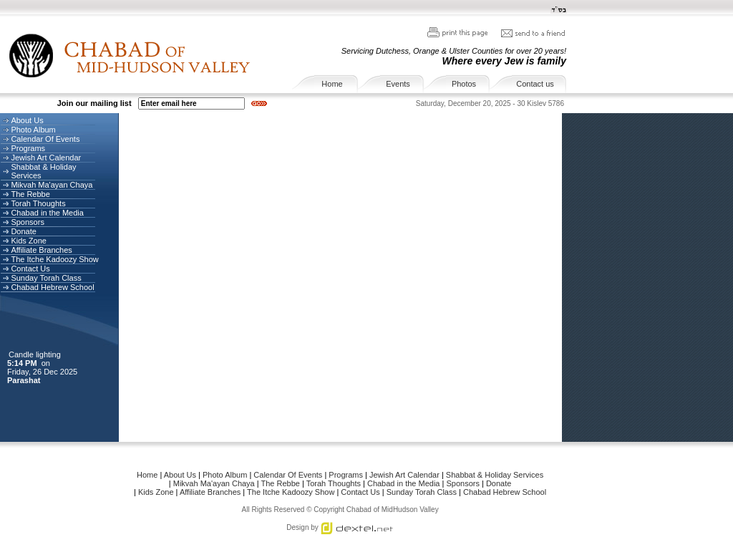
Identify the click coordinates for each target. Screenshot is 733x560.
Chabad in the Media (47, 213)
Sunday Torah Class (46, 278)
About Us (27, 120)
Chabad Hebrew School (52, 287)
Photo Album (33, 130)
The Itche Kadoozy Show (54, 259)
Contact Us (30, 269)
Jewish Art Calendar (46, 158)
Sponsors (27, 222)
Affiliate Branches (41, 250)
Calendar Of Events (45, 139)
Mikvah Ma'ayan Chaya (52, 185)
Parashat (25, 380)
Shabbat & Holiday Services (495, 475)
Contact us (535, 84)
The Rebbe (30, 194)
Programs (28, 148)
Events (398, 84)
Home (332, 84)
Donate (23, 231)
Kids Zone (29, 241)
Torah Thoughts (38, 203)
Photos (464, 84)
